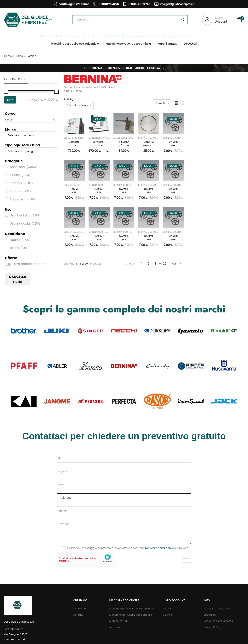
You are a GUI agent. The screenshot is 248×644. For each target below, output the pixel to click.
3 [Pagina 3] (216, 300)
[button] (237, 103)
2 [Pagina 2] (209, 300)
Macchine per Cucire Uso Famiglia (128, 44)
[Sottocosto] (6, 199)
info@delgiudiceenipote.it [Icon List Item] (174, 4)
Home (8, 56)
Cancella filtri (17, 279)
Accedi (167, 622)
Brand (19, 56)
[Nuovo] (6, 239)
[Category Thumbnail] (24, 344)
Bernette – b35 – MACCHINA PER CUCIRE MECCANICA (117, 157)
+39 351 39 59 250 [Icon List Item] (137, 4)
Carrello (168, 628)
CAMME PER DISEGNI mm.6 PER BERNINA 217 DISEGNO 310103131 (154, 218)
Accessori (190, 44)
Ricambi (206, 150)
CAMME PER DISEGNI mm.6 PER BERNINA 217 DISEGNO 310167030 (228, 218)
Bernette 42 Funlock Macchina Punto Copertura (80, 157)
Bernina (79, 150)
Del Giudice (90, 150)
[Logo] (28, 20)
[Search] (130, 20)
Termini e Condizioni (216, 622)
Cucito (125, 150)
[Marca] (31, 135)
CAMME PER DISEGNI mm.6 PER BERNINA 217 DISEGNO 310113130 (228, 277)
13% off (221, 119)
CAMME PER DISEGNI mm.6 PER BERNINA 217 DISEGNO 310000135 (117, 277)
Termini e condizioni (158, 562)
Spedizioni (210, 628)
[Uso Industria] (6, 223)
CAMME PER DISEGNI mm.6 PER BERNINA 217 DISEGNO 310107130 (191, 277)
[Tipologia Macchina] (31, 151)
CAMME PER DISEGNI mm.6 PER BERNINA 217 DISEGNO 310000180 (154, 277)
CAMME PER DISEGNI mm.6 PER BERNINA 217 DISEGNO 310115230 (117, 218)
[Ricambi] (6, 183)
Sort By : (69, 99)
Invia (186, 572)
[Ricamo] (6, 191)
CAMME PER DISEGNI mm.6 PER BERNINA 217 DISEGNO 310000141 (80, 277)
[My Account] (215, 20)
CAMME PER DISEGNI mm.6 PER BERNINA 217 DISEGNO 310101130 (191, 218)
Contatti (78, 628)
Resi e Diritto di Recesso (218, 634)
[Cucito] (6, 175)
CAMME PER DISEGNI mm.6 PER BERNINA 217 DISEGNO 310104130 (80, 218)
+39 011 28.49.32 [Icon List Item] (106, 4)
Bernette (69, 150)
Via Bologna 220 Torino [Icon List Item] (71, 4)
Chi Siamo (79, 622)
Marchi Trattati (168, 44)
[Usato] (6, 248)
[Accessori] (6, 167)
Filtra (10, 100)
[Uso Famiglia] (6, 215)
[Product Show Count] (222, 103)
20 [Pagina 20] (225, 300)
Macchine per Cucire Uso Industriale (75, 44)
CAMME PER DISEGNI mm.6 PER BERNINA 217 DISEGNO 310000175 (228, 159)
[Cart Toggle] (239, 20)
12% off (111, 119)
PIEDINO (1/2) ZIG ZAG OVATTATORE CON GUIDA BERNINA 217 (154, 159)
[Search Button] (183, 20)
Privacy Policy (212, 641)
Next (236, 300)
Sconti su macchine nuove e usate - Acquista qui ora (122, 68)
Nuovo (197, 150)
